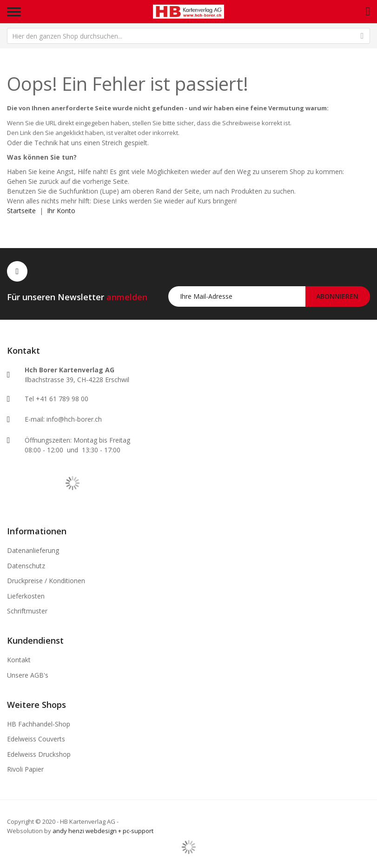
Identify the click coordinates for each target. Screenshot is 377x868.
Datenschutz (26, 566)
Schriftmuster (27, 611)
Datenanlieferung (33, 550)
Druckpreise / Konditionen (46, 581)
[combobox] (188, 36)
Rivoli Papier (25, 769)
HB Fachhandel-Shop (39, 724)
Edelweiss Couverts (36, 739)
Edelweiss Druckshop (39, 754)
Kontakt (19, 660)
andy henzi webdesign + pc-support (103, 831)
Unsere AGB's (28, 675)
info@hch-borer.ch (74, 419)
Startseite (21, 211)
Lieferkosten (26, 596)
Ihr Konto (61, 211)
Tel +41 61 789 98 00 (56, 399)
